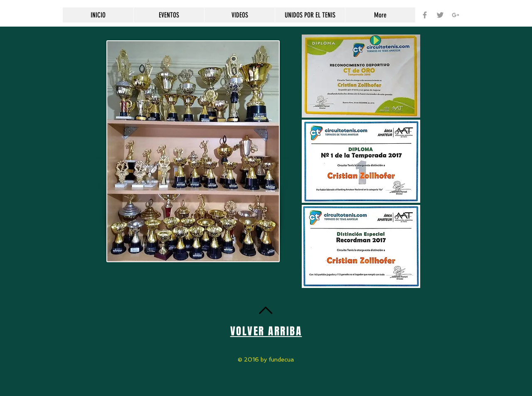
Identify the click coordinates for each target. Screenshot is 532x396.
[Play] (376, 40)
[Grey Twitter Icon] (440, 15)
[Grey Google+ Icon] (456, 15)
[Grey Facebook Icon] (425, 15)
